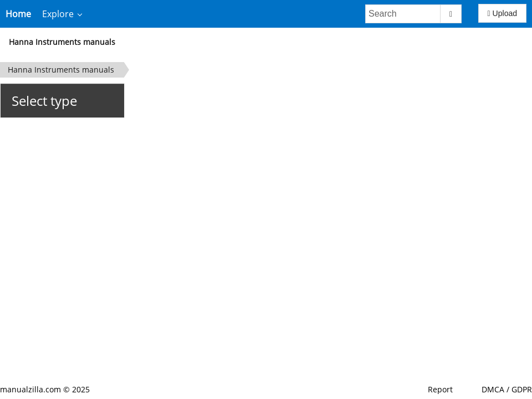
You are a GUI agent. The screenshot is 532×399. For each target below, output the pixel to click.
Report (440, 389)
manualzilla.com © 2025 (45, 389)
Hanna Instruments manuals (62, 42)
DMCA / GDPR (507, 389)
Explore (58, 14)
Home (18, 14)
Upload (502, 13)
